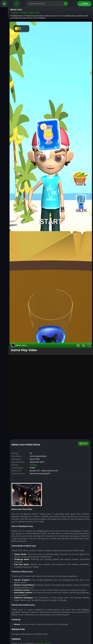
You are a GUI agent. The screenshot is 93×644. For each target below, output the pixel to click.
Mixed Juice (19, 345)
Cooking (33, 465)
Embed (83, 444)
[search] (66, 4)
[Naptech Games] (17, 4)
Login (84, 4)
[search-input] (46, 4)
